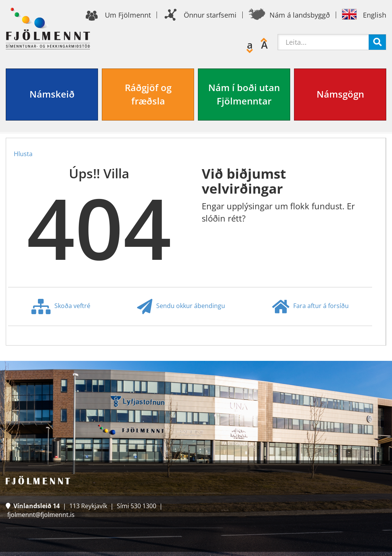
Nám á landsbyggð (300, 15)
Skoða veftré (61, 307)
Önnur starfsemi (210, 15)
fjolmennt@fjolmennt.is (41, 515)
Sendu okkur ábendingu (181, 307)
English (375, 15)
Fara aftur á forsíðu (310, 307)
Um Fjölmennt (128, 15)
